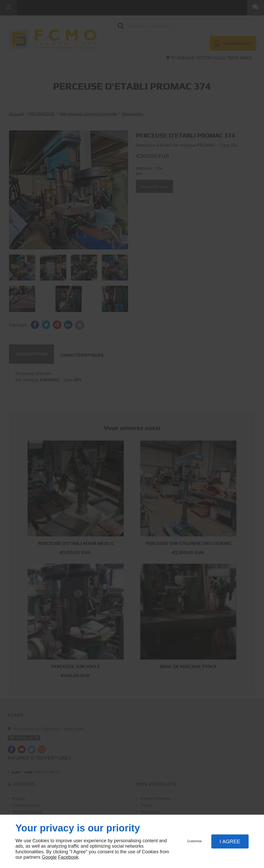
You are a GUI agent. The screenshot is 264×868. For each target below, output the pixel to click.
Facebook (68, 857)
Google (49, 857)
